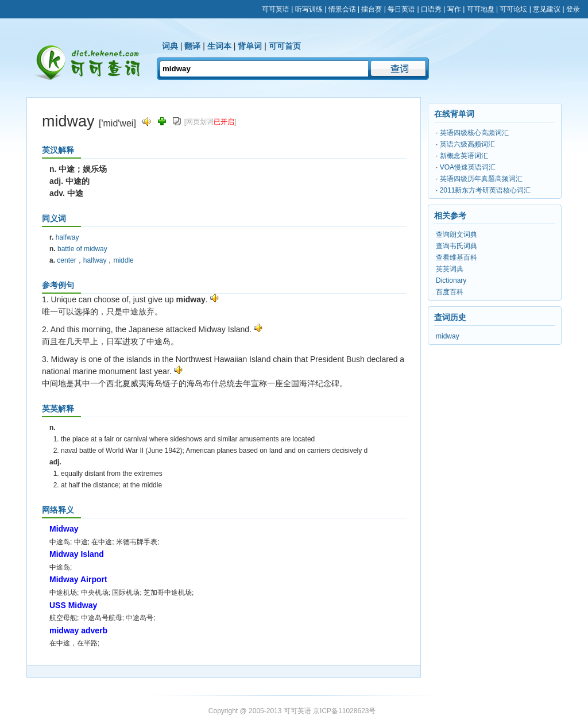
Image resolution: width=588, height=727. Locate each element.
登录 (573, 9)
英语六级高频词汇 (467, 144)
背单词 (250, 46)
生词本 (219, 46)
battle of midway (82, 249)
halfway (67, 237)
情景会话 (342, 9)
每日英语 (401, 9)
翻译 (192, 46)
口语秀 (431, 9)
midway (448, 336)
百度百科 (450, 292)
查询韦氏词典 (457, 246)
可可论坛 (513, 9)
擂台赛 (372, 9)
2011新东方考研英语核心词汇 (486, 190)
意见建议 (547, 9)
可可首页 (285, 46)
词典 (170, 46)
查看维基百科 (457, 257)
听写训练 (309, 9)
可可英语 (276, 9)
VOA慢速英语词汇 (468, 167)
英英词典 (450, 269)
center (66, 260)
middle (123, 260)
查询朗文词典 (457, 234)
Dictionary (451, 280)
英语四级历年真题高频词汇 (481, 179)
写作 (454, 9)
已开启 (224, 122)
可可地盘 (481, 9)
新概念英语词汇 (464, 156)
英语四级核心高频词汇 (474, 133)
